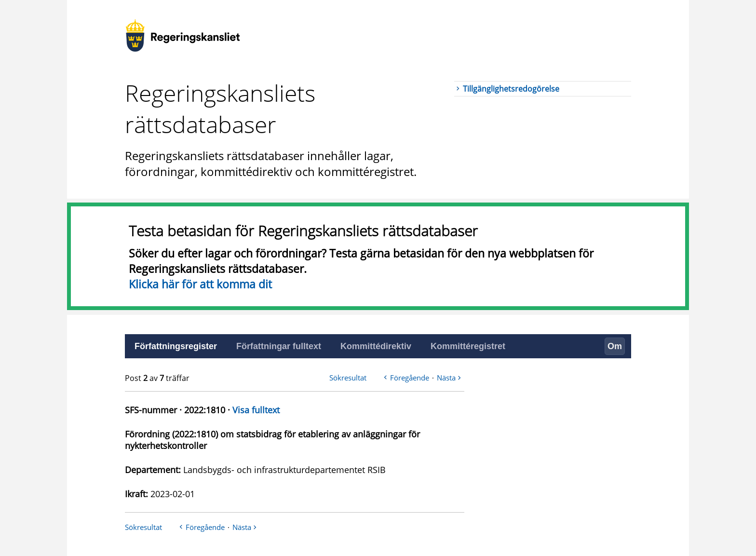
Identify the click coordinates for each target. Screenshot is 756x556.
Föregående (410, 378)
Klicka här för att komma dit (200, 284)
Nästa (446, 378)
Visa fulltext (256, 410)
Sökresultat (348, 378)
